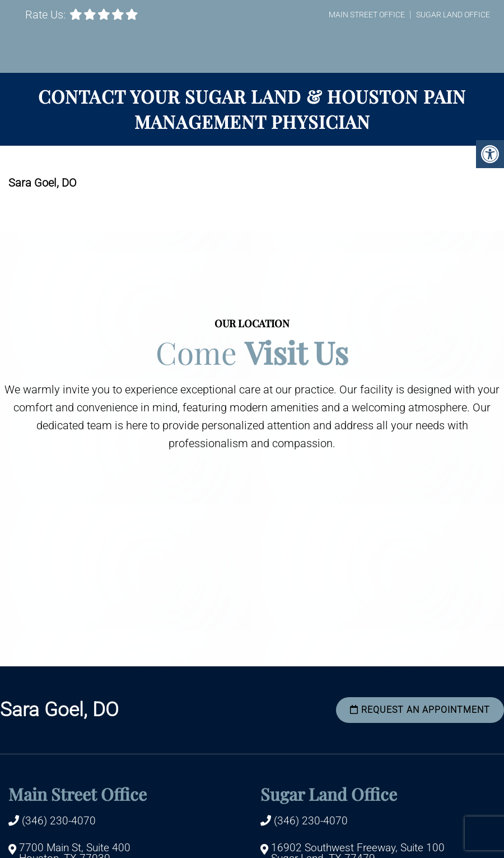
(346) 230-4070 (59, 821)
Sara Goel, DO (59, 710)
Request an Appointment (420, 710)
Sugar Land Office (453, 15)
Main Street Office (367, 15)
